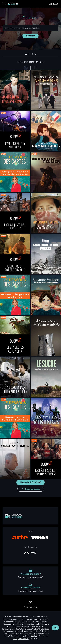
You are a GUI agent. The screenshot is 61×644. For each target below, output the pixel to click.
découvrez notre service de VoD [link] (31, 577)
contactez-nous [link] (31, 607)
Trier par (20, 62)
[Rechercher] (31, 28)
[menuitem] (54, 4)
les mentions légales (36, 636)
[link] (13, 4)
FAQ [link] (31, 602)
